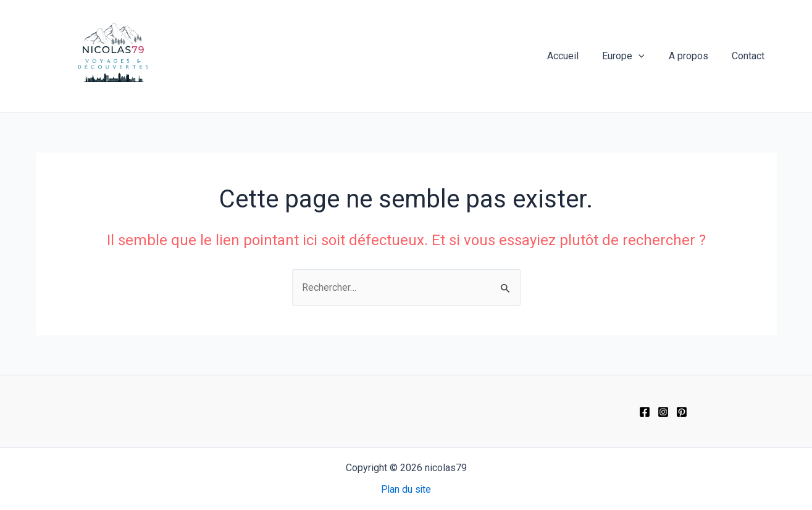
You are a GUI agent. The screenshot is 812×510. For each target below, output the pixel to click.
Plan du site (406, 490)
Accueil (577, 56)
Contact (751, 56)
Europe (634, 56)
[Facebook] (645, 412)
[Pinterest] (682, 412)
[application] (649, 56)
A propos (695, 56)
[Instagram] (663, 412)
